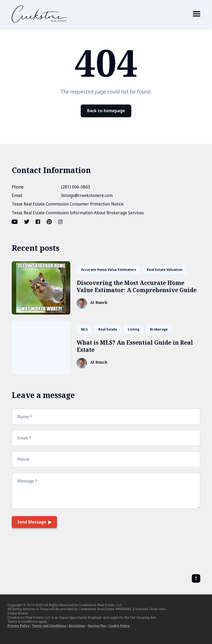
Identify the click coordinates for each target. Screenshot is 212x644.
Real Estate (108, 329)
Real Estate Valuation (165, 269)
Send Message (32, 522)
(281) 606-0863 (76, 187)
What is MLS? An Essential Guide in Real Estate (135, 346)
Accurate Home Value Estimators (109, 269)
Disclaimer (77, 626)
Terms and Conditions (49, 626)
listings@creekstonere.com (87, 195)
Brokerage (159, 329)
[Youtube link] (15, 222)
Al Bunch (99, 303)
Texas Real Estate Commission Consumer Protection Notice (68, 204)
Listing (134, 329)
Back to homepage (106, 111)
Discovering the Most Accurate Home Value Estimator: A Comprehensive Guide (137, 286)
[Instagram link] (60, 222)
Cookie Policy (119, 626)
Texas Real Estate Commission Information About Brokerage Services (78, 213)
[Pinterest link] (49, 222)
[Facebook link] (38, 222)
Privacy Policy (18, 626)
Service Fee (97, 626)
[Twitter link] (27, 222)
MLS (84, 329)
